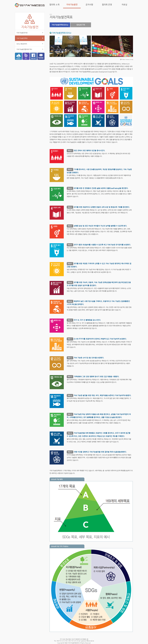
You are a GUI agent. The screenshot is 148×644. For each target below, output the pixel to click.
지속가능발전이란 (22, 33)
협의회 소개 (54, 5)
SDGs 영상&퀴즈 (22, 44)
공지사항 (89, 5)
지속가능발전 (72, 5)
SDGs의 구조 (81, 25)
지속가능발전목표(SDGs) (60, 25)
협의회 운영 (107, 5)
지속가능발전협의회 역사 (24, 49)
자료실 (124, 5)
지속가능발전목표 (22, 38)
